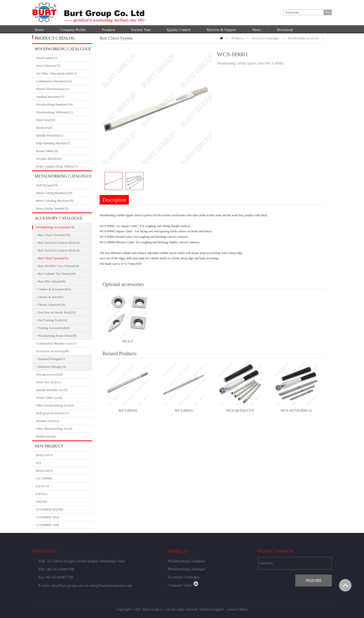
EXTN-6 (42, 494)
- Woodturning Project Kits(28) (56, 336)
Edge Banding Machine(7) (64, 143)
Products (109, 30)
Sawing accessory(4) (64, 374)
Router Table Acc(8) (64, 398)
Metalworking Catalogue (63, 176)
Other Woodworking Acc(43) (64, 405)
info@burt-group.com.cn (69, 585)
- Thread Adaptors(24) (50, 305)
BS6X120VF (44, 471)
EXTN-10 (42, 486)
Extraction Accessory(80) (64, 351)
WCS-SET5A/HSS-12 (296, 411)
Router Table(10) (64, 151)
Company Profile (73, 30)
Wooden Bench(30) (64, 159)
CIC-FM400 (44, 478)
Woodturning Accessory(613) (64, 227)
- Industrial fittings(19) (51, 367)
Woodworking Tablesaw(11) (64, 112)
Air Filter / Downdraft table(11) (64, 73)
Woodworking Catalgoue (63, 49)
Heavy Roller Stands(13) (64, 208)
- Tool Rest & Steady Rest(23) (56, 312)
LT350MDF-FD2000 (50, 509)
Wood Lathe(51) (64, 58)
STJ (38, 463)
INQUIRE (314, 580)
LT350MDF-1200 (48, 525)
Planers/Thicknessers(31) (64, 89)
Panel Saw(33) (64, 120)
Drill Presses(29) (64, 185)
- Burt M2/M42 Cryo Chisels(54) (58, 266)
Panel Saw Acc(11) (64, 382)
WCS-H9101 (184, 411)
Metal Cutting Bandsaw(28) (64, 193)
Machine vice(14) (64, 421)
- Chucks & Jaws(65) (50, 297)
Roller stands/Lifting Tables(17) (64, 166)
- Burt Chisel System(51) (52, 258)
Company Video (183, 585)
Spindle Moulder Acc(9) (64, 390)
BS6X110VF (44, 455)
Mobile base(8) (64, 436)
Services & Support (221, 30)
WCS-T (128, 341)
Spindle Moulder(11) (64, 135)
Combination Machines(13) (64, 81)
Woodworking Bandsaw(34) (64, 104)
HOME (221, 38)
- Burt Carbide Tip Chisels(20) (56, 274)
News (257, 30)
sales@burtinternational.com (110, 585)
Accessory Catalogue (59, 218)
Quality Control (179, 30)
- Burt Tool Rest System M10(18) (58, 243)
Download (285, 30)
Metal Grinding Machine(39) (64, 201)
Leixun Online (238, 609)
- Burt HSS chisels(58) (51, 281)
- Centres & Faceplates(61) (53, 289)
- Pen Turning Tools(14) (52, 320)
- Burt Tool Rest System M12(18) (58, 250)
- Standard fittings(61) (50, 359)
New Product (49, 446)
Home (39, 30)
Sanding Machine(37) (64, 97)
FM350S (42, 502)
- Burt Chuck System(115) (53, 235)
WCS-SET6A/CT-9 (240, 411)
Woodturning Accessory (303, 38)
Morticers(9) (64, 128)
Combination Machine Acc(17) (64, 343)
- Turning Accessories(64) (53, 328)
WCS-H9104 (128, 411)
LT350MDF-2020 (48, 517)
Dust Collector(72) (64, 66)
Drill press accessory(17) (64, 413)
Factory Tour (141, 30)
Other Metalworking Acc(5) (64, 429)
